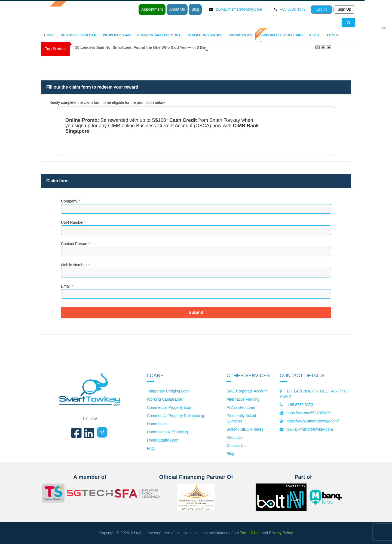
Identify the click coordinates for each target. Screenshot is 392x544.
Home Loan (157, 424)
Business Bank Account (159, 35)
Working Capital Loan (165, 399)
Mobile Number (75, 265)
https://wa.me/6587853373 (309, 413)
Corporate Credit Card (281, 35)
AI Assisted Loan (241, 407)
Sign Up (344, 9)
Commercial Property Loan (170, 407)
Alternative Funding (243, 399)
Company (71, 201)
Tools (332, 35)
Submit (196, 312)
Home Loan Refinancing (167, 432)
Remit (315, 35)
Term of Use (250, 533)
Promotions (240, 35)
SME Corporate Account (247, 391)
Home (49, 35)
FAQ (151, 448)
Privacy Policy (281, 533)
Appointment (152, 9)
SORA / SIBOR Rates (245, 429)
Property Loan (117, 35)
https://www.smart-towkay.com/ (313, 421)
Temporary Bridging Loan (168, 391)
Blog (195, 9)
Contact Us (236, 446)
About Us (177, 9)
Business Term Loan (79, 35)
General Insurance (205, 35)
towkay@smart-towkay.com (239, 9)
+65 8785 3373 (300, 405)
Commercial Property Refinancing (175, 416)
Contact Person (76, 244)
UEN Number (74, 222)
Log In (322, 9)
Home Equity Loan (163, 440)
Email (67, 286)
